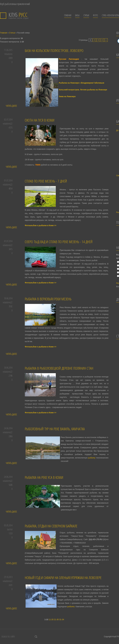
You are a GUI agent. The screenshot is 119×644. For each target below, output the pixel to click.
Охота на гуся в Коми (40, 120)
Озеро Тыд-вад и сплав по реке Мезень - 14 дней (59, 242)
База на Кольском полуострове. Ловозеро (54, 50)
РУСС (18, 15)
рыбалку (92, 458)
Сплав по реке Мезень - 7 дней (46, 181)
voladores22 (8, 124)
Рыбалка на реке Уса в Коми (44, 477)
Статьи (12, 33)
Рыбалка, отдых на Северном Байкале (51, 526)
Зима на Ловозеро (67, 97)
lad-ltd (10, 529)
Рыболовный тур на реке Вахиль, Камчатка (55, 429)
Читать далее (11, 106)
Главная (4, 33)
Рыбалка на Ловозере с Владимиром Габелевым (82, 83)
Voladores (8, 54)
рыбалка (71, 607)
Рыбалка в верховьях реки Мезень (48, 299)
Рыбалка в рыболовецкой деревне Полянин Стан (59, 368)
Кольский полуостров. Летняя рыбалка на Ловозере (83, 90)
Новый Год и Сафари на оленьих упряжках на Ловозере (63, 578)
